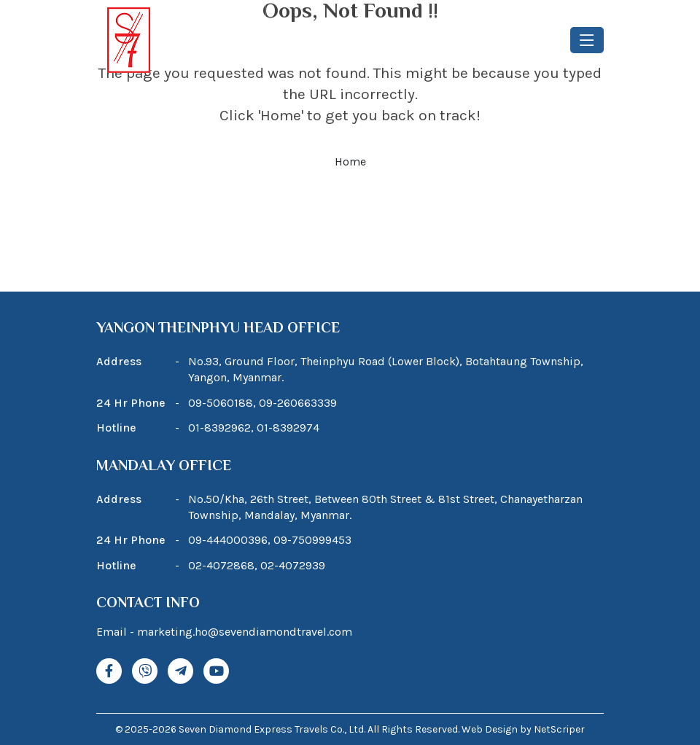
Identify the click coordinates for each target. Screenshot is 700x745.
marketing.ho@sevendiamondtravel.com (245, 632)
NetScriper (559, 729)
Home (350, 161)
